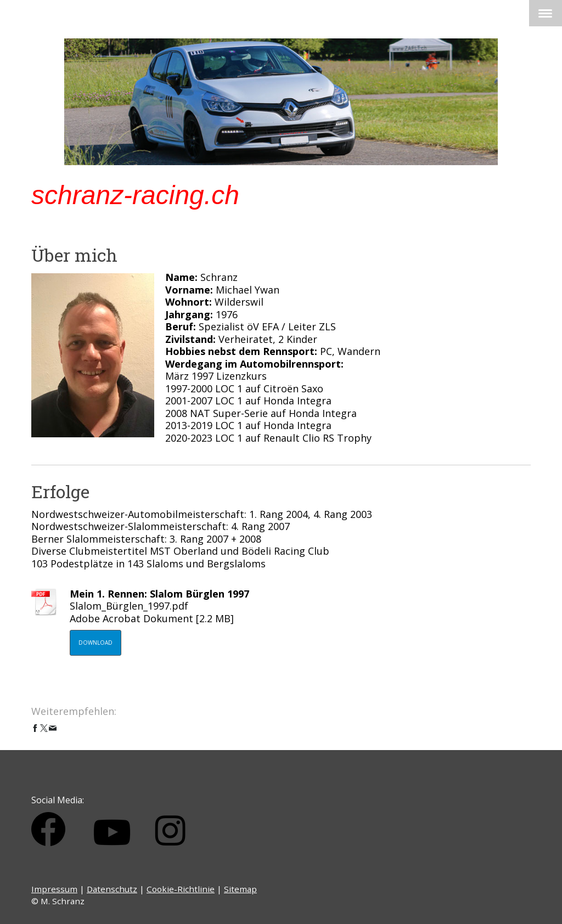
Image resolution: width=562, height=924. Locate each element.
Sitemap (240, 889)
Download (95, 643)
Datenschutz (112, 889)
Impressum (54, 889)
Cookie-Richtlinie (181, 889)
